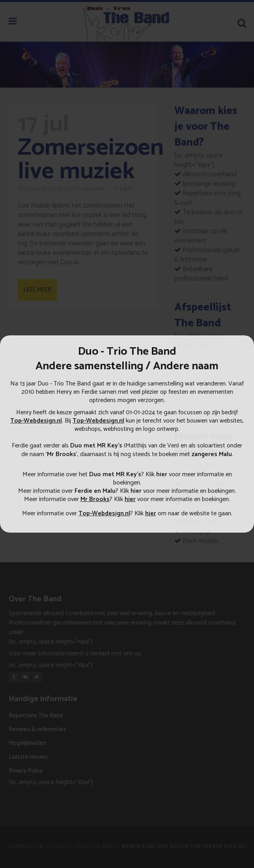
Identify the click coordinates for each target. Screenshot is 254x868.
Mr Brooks (62, 454)
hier (162, 474)
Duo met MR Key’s (96, 446)
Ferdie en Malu (95, 491)
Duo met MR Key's (115, 474)
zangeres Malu (212, 454)
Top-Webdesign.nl (36, 421)
